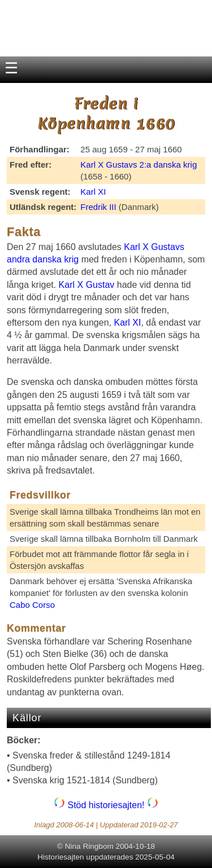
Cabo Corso (32, 605)
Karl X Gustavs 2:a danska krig (139, 165)
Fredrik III (98, 207)
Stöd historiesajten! (106, 805)
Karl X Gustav (87, 285)
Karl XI (93, 192)
